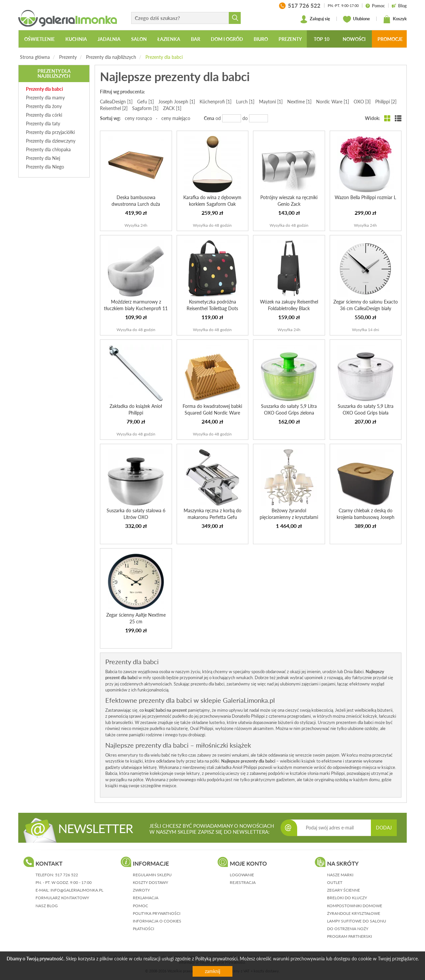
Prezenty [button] (290, 39)
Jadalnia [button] (109, 39)
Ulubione (356, 19)
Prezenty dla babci (164, 57)
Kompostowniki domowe (355, 906)
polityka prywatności (157, 913)
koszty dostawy (150, 882)
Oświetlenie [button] (40, 39)
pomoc (140, 906)
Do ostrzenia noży (348, 929)
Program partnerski (349, 936)
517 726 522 (67, 875)
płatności (143, 929)
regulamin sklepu (152, 875)
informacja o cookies (157, 921)
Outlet (335, 882)
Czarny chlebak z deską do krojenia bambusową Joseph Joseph (366, 517)
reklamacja (146, 898)
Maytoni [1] (271, 102)
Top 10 (322, 39)
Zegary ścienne (343, 890)
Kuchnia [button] (76, 39)
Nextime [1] (299, 102)
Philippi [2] (386, 102)
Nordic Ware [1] (333, 102)
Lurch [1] (245, 102)
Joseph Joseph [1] (177, 102)
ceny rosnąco (138, 118)
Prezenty (68, 57)
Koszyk (395, 19)
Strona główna (35, 57)
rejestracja (243, 882)
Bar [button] (196, 39)
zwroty (141, 890)
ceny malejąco (176, 118)
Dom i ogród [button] (227, 39)
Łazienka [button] (169, 39)
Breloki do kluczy (347, 898)
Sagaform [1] (145, 108)
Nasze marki (340, 875)
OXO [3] (362, 102)
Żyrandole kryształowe (354, 913)
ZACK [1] (172, 108)
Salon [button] (139, 39)
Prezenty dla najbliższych (111, 57)
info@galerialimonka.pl (77, 890)
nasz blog (47, 906)
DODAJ (384, 828)
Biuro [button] (261, 39)
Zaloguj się (315, 19)
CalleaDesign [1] (116, 102)
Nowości (354, 39)
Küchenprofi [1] (215, 102)
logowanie (242, 875)
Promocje (390, 39)
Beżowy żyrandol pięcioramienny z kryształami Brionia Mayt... (289, 517)
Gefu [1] (145, 102)
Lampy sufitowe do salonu (357, 921)
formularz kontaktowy (62, 898)
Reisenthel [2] (114, 108)
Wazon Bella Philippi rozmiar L (365, 197)
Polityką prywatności (216, 959)
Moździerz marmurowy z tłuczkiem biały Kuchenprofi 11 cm (136, 308)
